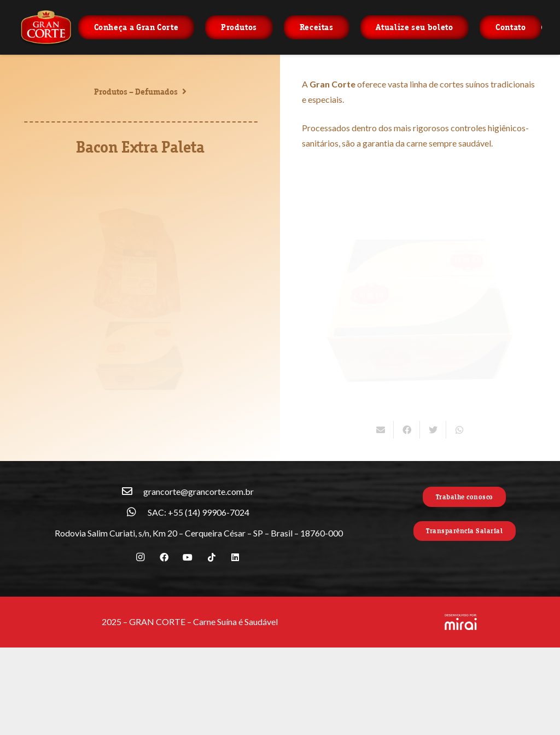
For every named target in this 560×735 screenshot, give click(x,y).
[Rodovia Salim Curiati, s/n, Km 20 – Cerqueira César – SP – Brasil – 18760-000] (44, 533)
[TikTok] (212, 557)
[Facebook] (164, 557)
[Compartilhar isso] (407, 430)
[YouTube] (188, 557)
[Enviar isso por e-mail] (381, 430)
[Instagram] (141, 557)
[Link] (46, 27)
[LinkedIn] (235, 557)
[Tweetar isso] (433, 430)
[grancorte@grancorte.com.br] (132, 492)
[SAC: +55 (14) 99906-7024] (137, 512)
